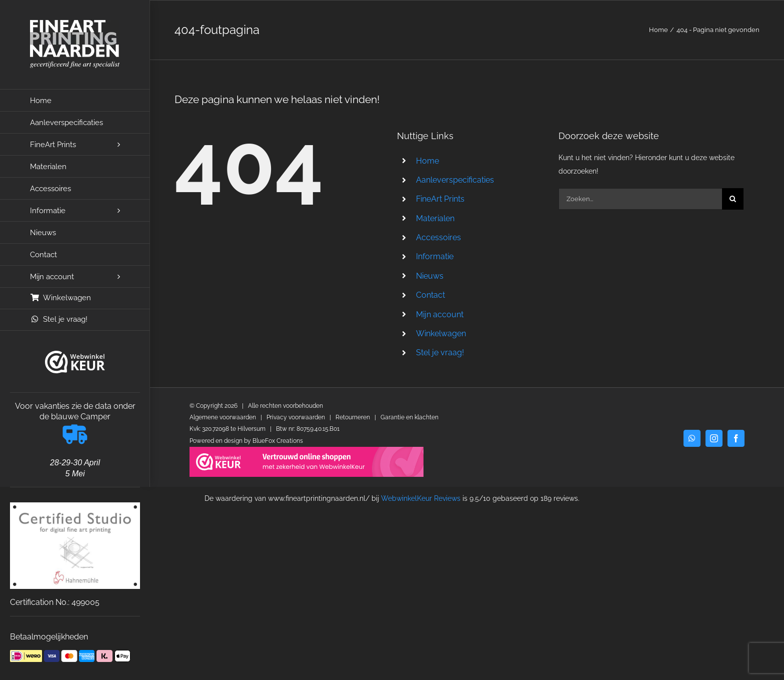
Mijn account (440, 314)
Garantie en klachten (409, 417)
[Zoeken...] (640, 199)
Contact (430, 295)
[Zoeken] (733, 199)
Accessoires (438, 237)
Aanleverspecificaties (455, 180)
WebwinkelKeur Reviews (421, 498)
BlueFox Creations (278, 441)
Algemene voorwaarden (223, 417)
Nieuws (430, 276)
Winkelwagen (441, 333)
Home (427, 161)
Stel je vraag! (440, 353)
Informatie (435, 256)
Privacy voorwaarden (296, 417)
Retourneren (353, 417)
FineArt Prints (440, 199)
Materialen (435, 218)
